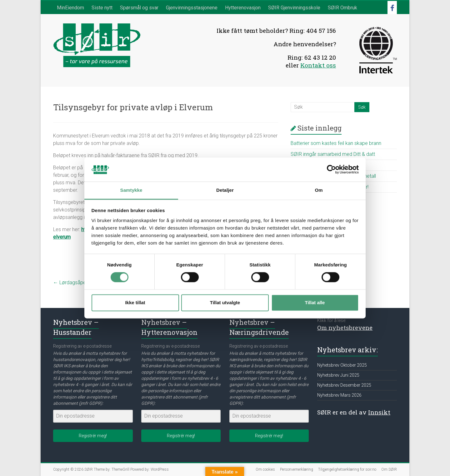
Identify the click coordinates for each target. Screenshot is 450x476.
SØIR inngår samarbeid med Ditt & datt (333, 154)
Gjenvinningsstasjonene (192, 8)
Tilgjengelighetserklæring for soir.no (347, 469)
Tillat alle (315, 302)
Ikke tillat (135, 302)
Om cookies (265, 469)
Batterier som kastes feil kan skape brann (336, 143)
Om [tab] (319, 190)
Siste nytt (102, 8)
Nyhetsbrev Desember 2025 (344, 385)
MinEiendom (70, 8)
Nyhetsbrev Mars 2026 (339, 395)
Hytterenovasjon (243, 8)
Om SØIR (389, 469)
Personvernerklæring (297, 469)
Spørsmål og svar (139, 8)
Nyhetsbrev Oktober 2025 (342, 365)
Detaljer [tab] (225, 190)
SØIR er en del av (354, 412)
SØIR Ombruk (342, 8)
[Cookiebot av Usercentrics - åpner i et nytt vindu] (331, 170)
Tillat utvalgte (225, 302)
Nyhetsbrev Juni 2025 (338, 375)
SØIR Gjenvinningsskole (294, 8)
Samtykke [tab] (131, 190)
